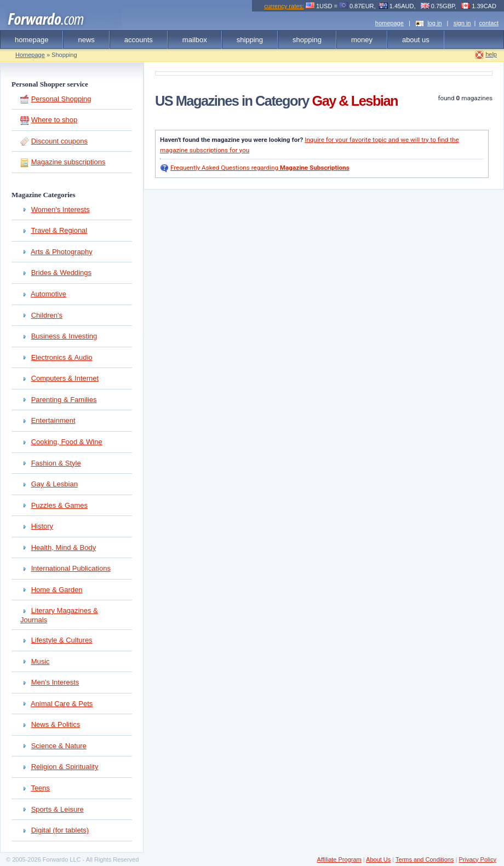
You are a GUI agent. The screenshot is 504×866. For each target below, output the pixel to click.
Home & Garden (57, 590)
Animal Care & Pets (62, 704)
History (42, 526)
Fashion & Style (56, 463)
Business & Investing (64, 336)
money (362, 40)
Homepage (30, 55)
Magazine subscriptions (68, 162)
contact (489, 23)
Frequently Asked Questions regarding (260, 168)
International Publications (71, 568)
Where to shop (55, 120)
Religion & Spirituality (65, 767)
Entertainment (53, 420)
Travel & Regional (59, 230)
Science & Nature (59, 746)
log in (434, 23)
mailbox (195, 40)
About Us (378, 859)
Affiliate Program (339, 859)
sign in (462, 23)
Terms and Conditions (425, 859)
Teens (40, 788)
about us (416, 40)
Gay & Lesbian (55, 484)
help (491, 54)
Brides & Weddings (61, 273)
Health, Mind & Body (64, 547)
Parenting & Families (64, 400)
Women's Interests (61, 210)
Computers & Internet (65, 378)
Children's (47, 315)
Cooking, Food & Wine (67, 442)
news (86, 40)
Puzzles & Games (59, 505)
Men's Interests (55, 682)
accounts (139, 40)
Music (41, 661)
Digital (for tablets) (60, 830)
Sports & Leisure (58, 809)
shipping (250, 40)
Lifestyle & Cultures (62, 640)
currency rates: (284, 6)
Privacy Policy (477, 859)
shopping (307, 40)
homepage (390, 23)
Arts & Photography (62, 252)
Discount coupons (59, 141)
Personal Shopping (61, 99)
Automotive (48, 294)
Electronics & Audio (62, 357)
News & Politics (56, 724)
